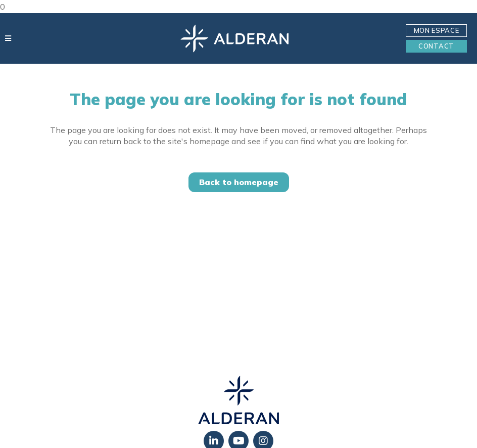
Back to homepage (239, 182)
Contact (436, 46)
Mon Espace (437, 30)
